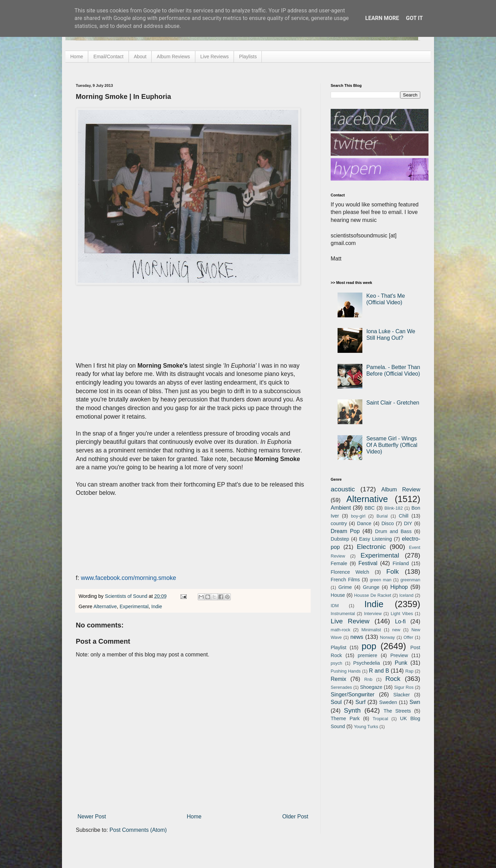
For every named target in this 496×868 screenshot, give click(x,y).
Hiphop (399, 587)
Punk (401, 663)
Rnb (368, 679)
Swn (415, 702)
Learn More (382, 18)
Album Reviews (173, 57)
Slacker (402, 695)
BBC (370, 508)
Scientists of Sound (127, 596)
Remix (338, 679)
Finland (401, 563)
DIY (408, 523)
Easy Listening (376, 539)
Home (77, 57)
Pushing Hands (346, 671)
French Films (345, 580)
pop (369, 646)
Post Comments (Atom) (138, 830)
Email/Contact (108, 57)
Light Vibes (402, 614)
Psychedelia (366, 663)
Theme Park (345, 718)
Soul (336, 702)
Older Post (295, 816)
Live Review (350, 621)
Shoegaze (371, 687)
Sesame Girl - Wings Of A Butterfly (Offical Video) (392, 445)
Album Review (401, 489)
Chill (404, 516)
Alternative (105, 606)
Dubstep (340, 539)
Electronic (371, 547)
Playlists (248, 57)
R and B (379, 671)
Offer (408, 637)
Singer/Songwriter (353, 695)
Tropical (380, 719)
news (357, 637)
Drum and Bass (393, 531)
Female (339, 563)
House (338, 595)
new (396, 630)
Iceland (406, 595)
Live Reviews (215, 57)
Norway (387, 637)
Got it (414, 18)
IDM (335, 606)
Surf (360, 702)
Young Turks (366, 727)
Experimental (134, 606)
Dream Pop (345, 531)
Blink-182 (394, 508)
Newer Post (92, 816)
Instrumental (343, 614)
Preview (399, 655)
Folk (393, 571)
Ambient (341, 508)
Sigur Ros (404, 687)
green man (381, 580)
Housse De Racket (373, 595)
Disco (387, 523)
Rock (393, 679)
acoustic (343, 489)
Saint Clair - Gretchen (393, 403)
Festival (368, 563)
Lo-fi (400, 621)
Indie (157, 606)
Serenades (341, 687)
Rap (409, 671)
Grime (345, 587)
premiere (368, 655)
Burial (382, 516)
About (140, 57)
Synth (352, 710)
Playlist (339, 647)
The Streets (397, 711)
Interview (373, 614)
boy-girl (358, 516)
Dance (364, 523)
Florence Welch (350, 572)
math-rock (340, 630)
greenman (410, 580)
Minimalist (371, 630)
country (339, 523)
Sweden (388, 702)
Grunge (371, 587)
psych (336, 663)
